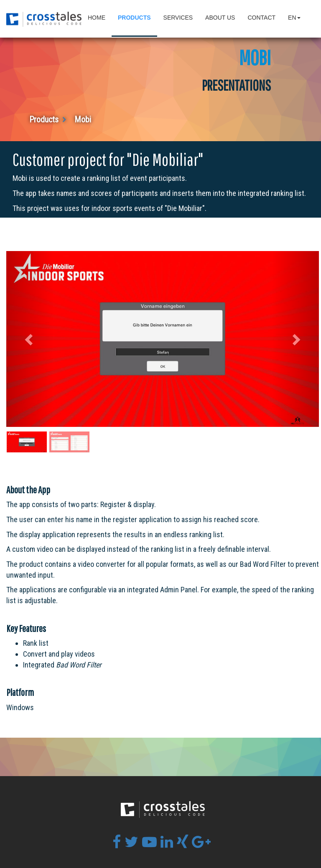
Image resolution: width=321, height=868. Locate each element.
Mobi (83, 119)
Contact (261, 18)
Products (134, 18)
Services (178, 18)
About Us (220, 18)
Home (97, 18)
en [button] (294, 18)
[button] (30, 339)
